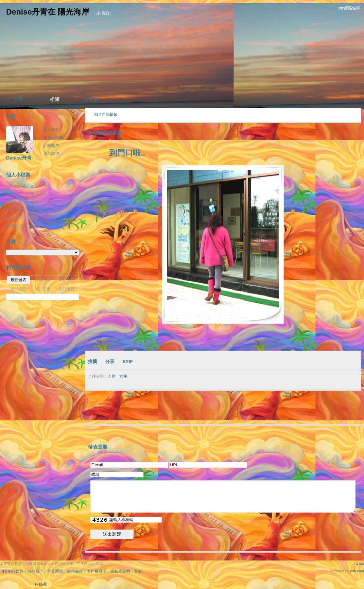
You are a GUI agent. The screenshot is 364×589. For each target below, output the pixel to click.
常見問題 (55, 571)
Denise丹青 (19, 158)
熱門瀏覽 (19, 289)
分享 (110, 361)
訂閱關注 (51, 145)
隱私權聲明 (120, 571)
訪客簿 (91, 99)
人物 (112, 376)
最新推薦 (66, 280)
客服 (138, 571)
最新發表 (19, 280)
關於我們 (35, 571)
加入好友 (51, 130)
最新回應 (42, 280)
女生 (123, 376)
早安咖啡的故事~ (106, 133)
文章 (18, 99)
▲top (360, 564)
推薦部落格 (53, 138)
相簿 (55, 99)
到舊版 (103, 13)
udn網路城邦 (349, 8)
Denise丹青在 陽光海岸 (48, 12)
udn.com (357, 571)
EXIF (128, 361)
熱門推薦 (66, 289)
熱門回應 (42, 289)
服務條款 (75, 571)
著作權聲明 (97, 571)
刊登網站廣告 (12, 571)
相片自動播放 (106, 114)
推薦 (93, 361)
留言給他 (51, 153)
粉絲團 (41, 584)
